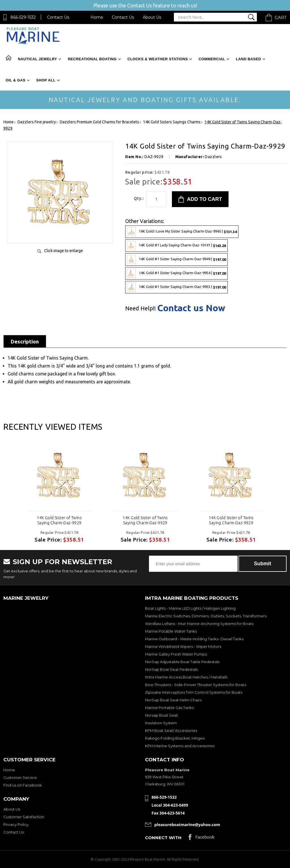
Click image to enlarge (64, 251)
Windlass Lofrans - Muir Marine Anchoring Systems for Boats (199, 624)
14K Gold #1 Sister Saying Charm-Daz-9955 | (176, 287)
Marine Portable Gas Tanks (169, 708)
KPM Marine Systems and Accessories (180, 746)
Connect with (163, 838)
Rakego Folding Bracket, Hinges (175, 738)
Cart (281, 17)
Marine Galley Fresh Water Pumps (176, 654)
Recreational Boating (92, 59)
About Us (152, 17)
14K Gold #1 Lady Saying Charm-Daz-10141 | (176, 246)
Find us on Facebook (23, 785)
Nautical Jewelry (37, 59)
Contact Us (58, 17)
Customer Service (20, 777)
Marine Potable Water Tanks (171, 631)
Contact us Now (191, 308)
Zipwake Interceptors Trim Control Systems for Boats (194, 692)
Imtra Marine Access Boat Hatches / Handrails (186, 677)
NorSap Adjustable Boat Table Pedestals (182, 662)
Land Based (249, 59)
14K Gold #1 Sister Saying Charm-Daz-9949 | (176, 259)
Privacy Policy (16, 824)
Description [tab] (25, 341)
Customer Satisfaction (24, 817)
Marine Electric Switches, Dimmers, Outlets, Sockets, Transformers (206, 616)
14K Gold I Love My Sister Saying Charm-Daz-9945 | (182, 232)
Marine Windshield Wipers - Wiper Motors (183, 646)
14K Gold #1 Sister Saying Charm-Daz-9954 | (176, 273)
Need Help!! (140, 308)
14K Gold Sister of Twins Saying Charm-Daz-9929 (59, 520)
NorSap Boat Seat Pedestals (171, 669)
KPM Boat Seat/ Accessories (171, 731)
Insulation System (161, 723)
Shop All (46, 80)
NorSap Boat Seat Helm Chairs (173, 700)
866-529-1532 (23, 17)
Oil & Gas (16, 80)
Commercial (212, 59)
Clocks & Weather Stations (158, 59)
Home (97, 17)
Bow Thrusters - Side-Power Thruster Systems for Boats (196, 685)
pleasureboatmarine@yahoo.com (187, 825)
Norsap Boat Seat (161, 715)
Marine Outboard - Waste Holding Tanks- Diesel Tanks (194, 639)
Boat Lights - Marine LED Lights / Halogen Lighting (190, 608)
